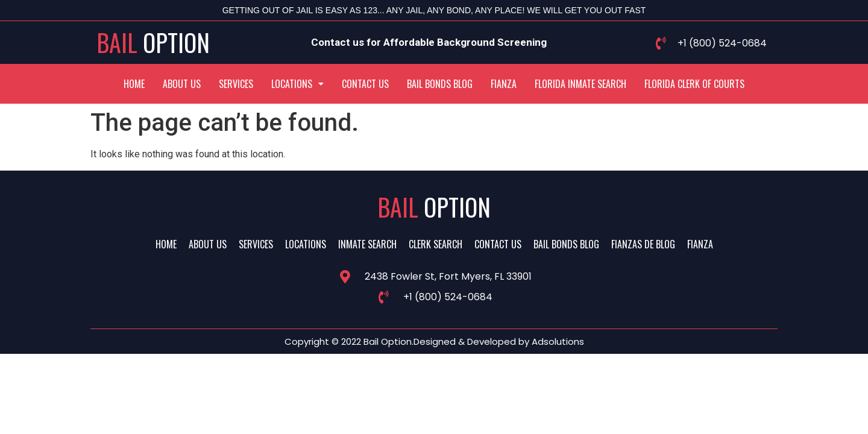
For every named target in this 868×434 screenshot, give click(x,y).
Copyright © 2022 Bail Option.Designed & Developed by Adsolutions (434, 341)
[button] (297, 84)
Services (236, 84)
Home (134, 84)
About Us (182, 84)
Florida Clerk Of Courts (694, 84)
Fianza (504, 84)
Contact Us (365, 84)
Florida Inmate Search (580, 84)
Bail (153, 42)
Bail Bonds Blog (440, 84)
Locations (297, 84)
